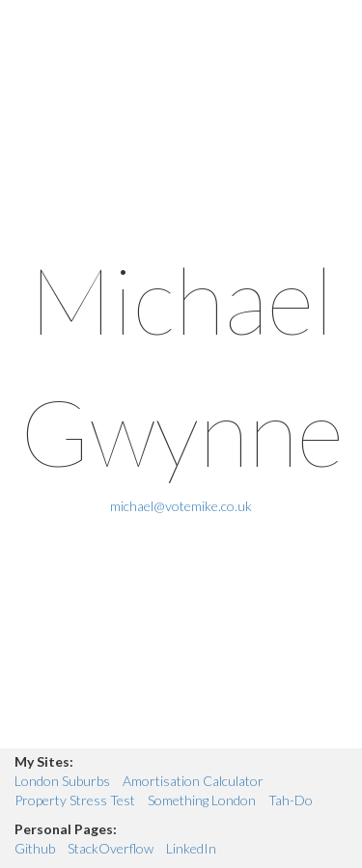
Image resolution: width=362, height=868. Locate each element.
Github (35, 848)
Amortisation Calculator (193, 781)
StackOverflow (111, 848)
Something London (202, 800)
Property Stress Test (75, 800)
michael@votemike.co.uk (181, 506)
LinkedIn (191, 848)
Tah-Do (291, 800)
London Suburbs (62, 781)
